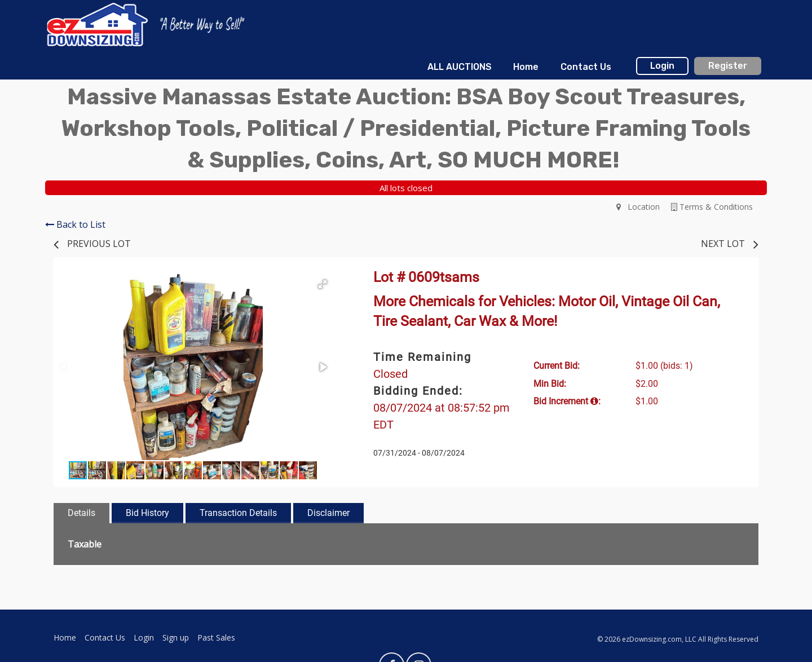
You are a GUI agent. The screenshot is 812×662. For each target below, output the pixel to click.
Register (728, 66)
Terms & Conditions (712, 207)
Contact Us (586, 67)
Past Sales (216, 637)
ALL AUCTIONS (460, 67)
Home (526, 67)
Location (638, 207)
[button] (323, 284)
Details (81, 513)
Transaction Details (238, 513)
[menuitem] (460, 67)
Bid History (147, 513)
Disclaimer (328, 513)
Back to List (75, 224)
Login (662, 66)
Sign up (176, 637)
